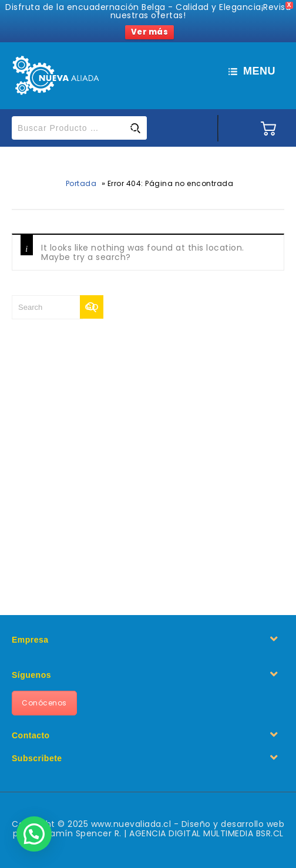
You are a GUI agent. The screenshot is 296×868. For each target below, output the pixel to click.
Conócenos (44, 703)
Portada (81, 183)
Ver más (150, 32)
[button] (34, 834)
